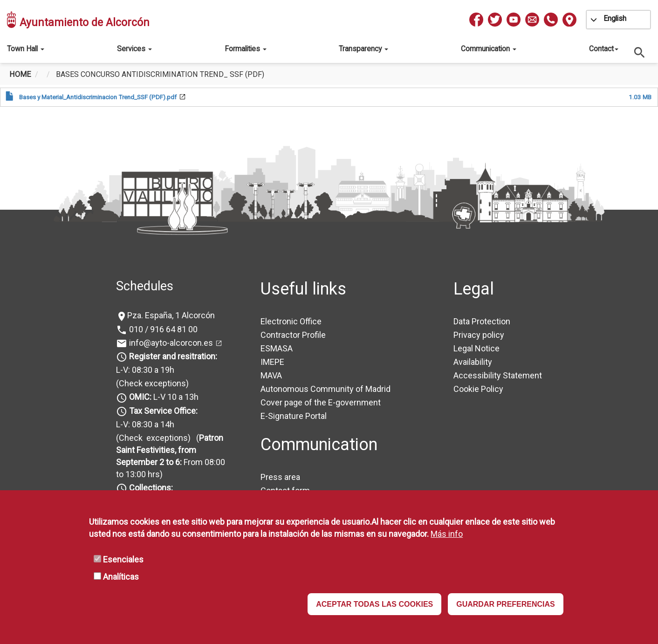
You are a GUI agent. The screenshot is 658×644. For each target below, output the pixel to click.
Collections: (151, 488)
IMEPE (272, 362)
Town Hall (26, 49)
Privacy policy (479, 335)
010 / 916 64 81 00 (162, 329)
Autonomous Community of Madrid (326, 389)
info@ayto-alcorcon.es (170, 343)
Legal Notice (476, 348)
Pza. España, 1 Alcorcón (171, 315)
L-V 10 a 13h (163, 397)
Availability (473, 362)
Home (20, 74)
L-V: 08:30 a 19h (145, 370)
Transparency (363, 49)
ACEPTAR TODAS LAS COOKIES (374, 604)
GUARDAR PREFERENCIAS (506, 604)
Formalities (246, 49)
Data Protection (482, 321)
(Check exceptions (151, 383)
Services (134, 49)
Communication (489, 49)
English (615, 18)
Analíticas (121, 577)
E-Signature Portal (294, 416)
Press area (280, 477)
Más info (447, 534)
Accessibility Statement (498, 375)
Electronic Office (291, 321)
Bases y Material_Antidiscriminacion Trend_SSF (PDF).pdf (98, 97)
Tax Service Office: (163, 411)
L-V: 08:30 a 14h (145, 424)
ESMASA (277, 348)
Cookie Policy (478, 389)
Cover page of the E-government (321, 402)
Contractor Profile (293, 335)
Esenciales (123, 559)
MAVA (271, 375)
